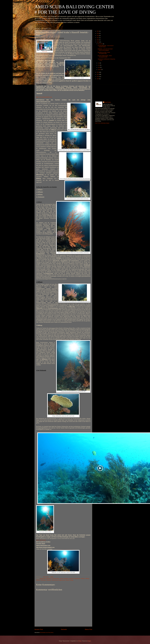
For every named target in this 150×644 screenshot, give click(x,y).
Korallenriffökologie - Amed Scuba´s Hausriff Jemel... (106, 46)
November (100, 44)
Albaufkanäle (43, 579)
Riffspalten (49, 580)
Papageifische (77, 579)
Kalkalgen (66, 579)
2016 (98, 40)
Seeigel (72, 580)
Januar (100, 69)
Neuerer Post (39, 629)
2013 (98, 74)
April (99, 67)
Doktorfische (49, 579)
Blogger (89, 641)
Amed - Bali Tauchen (41, 540)
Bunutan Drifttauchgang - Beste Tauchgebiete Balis (105, 56)
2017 (98, 38)
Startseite (64, 629)
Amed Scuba (45, 52)
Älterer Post (88, 629)
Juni (99, 65)
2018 (98, 36)
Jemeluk (61, 579)
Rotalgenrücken (62, 580)
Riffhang (87, 579)
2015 (98, 42)
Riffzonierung (55, 580)
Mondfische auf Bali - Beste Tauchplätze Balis (104, 53)
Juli (99, 63)
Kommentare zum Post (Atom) (47, 633)
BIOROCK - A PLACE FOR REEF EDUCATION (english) (105, 50)
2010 (98, 77)
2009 (98, 79)
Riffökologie (43, 580)
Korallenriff (71, 579)
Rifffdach (83, 579)
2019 (98, 33)
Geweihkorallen (56, 579)
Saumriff (68, 580)
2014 (98, 72)
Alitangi (80, 641)
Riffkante (38, 580)
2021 (98, 31)
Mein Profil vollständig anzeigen (102, 123)
